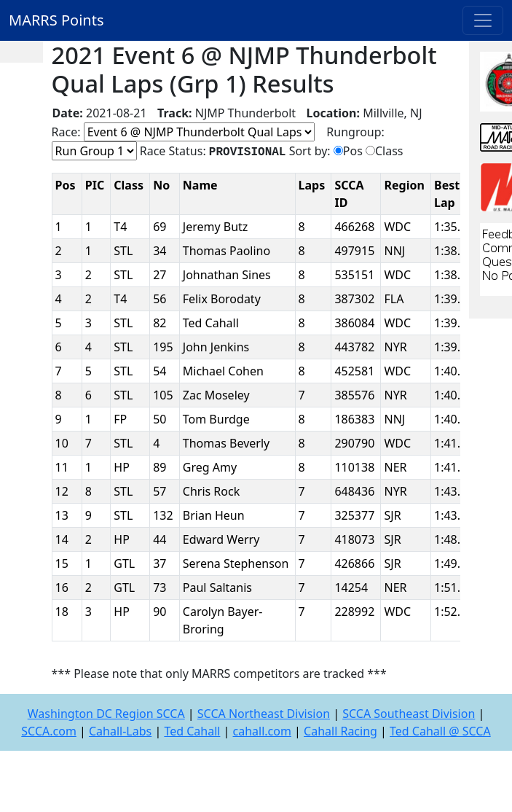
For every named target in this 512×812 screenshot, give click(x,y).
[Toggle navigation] (483, 20)
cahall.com (262, 731)
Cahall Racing (340, 731)
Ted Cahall (192, 731)
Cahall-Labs (120, 731)
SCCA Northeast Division (264, 714)
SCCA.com (49, 731)
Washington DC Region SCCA (106, 714)
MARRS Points (56, 20)
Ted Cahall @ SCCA (440, 731)
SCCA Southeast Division (409, 714)
